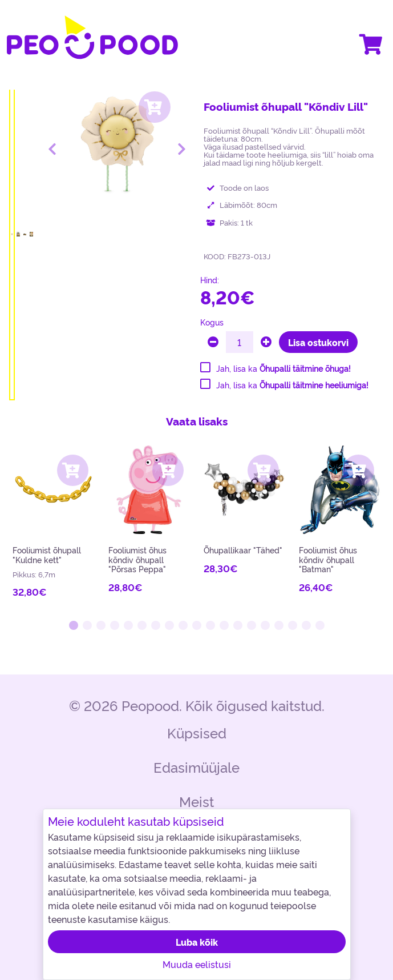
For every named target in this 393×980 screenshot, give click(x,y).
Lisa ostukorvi (318, 342)
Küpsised (197, 732)
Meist (196, 801)
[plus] (266, 342)
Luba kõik (197, 942)
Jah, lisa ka (283, 368)
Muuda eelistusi (197, 964)
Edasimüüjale (196, 767)
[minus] (213, 342)
